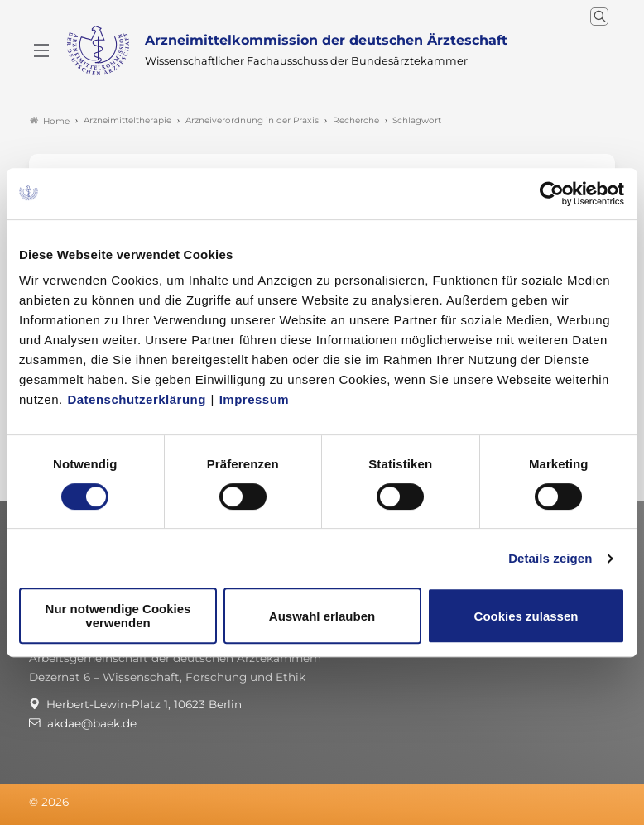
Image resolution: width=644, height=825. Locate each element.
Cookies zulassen (526, 616)
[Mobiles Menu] (41, 50)
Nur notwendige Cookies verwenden (118, 616)
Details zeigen (550, 558)
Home (50, 121)
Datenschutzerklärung (137, 399)
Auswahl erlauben (322, 616)
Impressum (255, 399)
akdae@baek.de (92, 723)
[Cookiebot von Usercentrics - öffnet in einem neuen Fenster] (553, 194)
